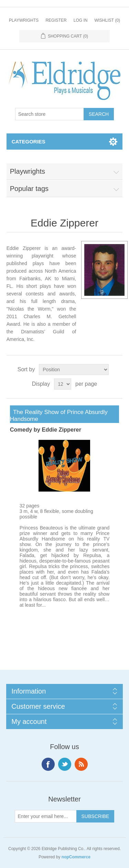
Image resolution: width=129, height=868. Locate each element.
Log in (81, 20)
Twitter (65, 764)
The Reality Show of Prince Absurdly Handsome (59, 416)
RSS (81, 764)
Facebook (48, 764)
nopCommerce (76, 857)
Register (56, 20)
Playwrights (24, 20)
